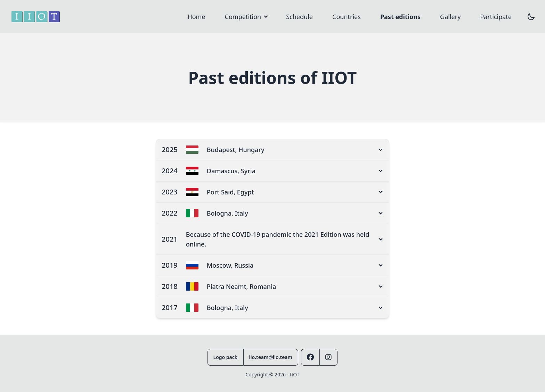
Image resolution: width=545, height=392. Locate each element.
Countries (347, 17)
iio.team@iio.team (271, 357)
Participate (496, 17)
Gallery (450, 17)
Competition (243, 17)
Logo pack (226, 357)
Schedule (299, 17)
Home (196, 17)
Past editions (400, 17)
